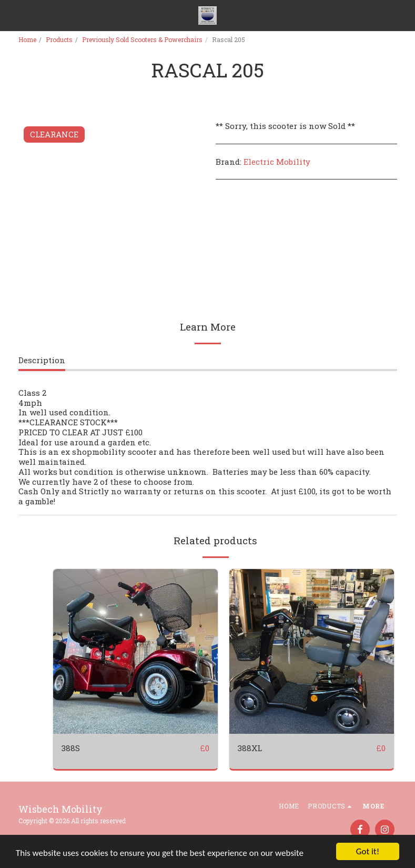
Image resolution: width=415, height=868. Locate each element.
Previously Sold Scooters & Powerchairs (142, 39)
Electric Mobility (277, 162)
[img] (135, 651)
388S (71, 748)
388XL (250, 748)
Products (59, 39)
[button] (12, 15)
